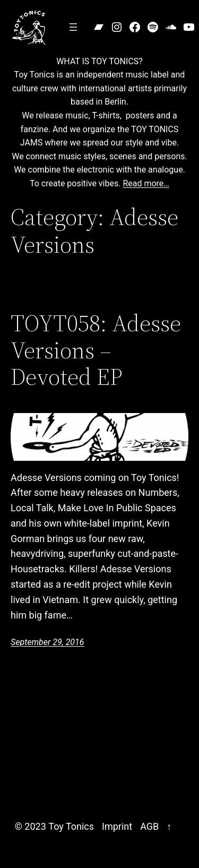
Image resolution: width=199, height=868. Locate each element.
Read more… (146, 183)
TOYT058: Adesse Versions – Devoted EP (96, 350)
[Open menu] (73, 27)
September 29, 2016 (47, 642)
